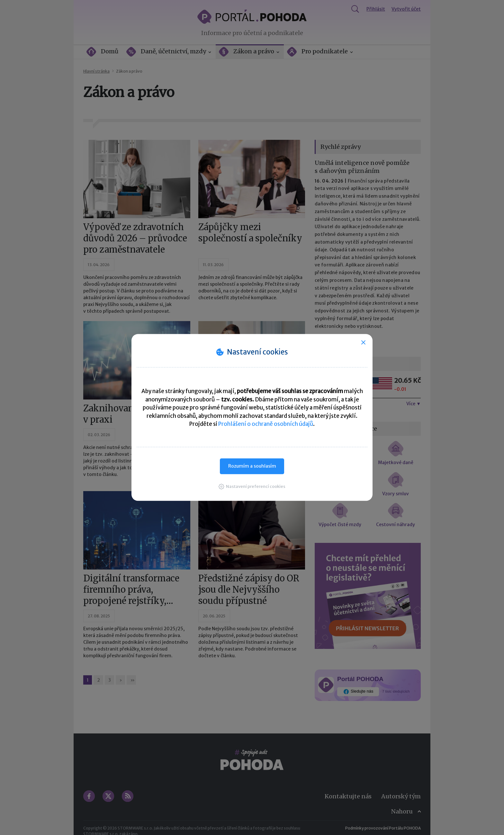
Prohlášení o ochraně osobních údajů (266, 424)
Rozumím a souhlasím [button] (252, 466)
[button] (252, 486)
